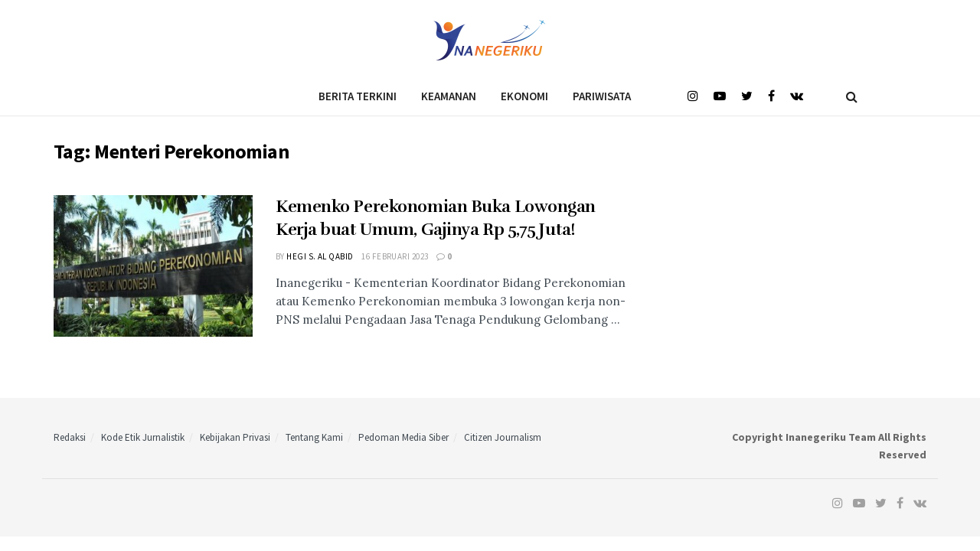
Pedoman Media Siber (403, 437)
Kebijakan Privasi (235, 437)
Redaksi (70, 437)
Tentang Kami (314, 437)
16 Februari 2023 (395, 256)
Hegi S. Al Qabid (320, 256)
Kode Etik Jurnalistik (143, 437)
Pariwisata (602, 96)
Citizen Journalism (503, 437)
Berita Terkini (358, 96)
